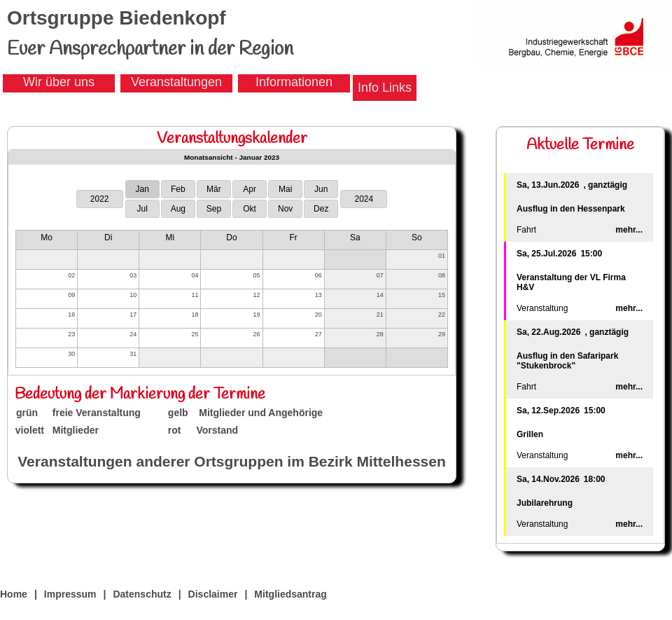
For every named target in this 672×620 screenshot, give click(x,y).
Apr (250, 189)
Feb (178, 189)
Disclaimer (213, 594)
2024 (364, 199)
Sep (214, 209)
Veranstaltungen (176, 82)
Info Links (385, 88)
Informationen (294, 82)
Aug (178, 209)
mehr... (629, 230)
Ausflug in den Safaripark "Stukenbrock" (567, 361)
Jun (321, 189)
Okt (250, 209)
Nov (285, 209)
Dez (321, 209)
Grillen (530, 434)
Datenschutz (142, 594)
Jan (142, 189)
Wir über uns (59, 82)
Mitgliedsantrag (290, 594)
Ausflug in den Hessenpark (571, 209)
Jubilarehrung (545, 503)
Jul (142, 209)
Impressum (70, 594)
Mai (285, 189)
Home (14, 594)
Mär (214, 189)
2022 (100, 199)
